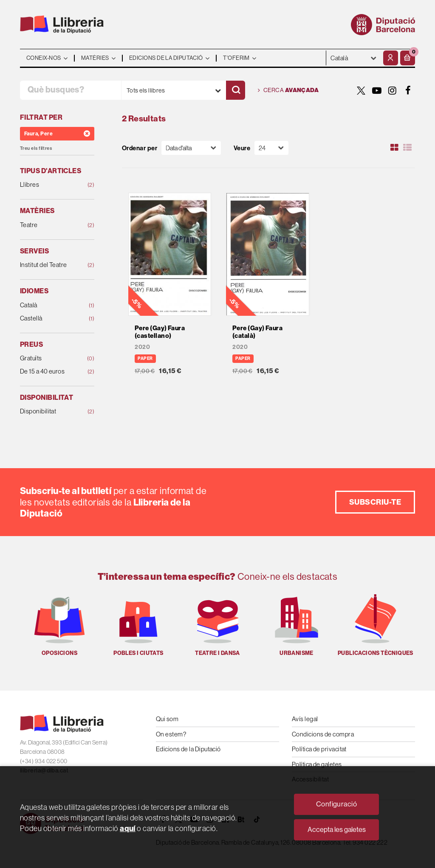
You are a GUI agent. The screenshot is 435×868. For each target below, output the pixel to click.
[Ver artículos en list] (407, 148)
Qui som (167, 719)
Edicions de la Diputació (188, 749)
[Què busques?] (71, 90)
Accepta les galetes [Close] (337, 829)
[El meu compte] (391, 58)
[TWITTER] (361, 90)
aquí (128, 828)
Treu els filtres (36, 148)
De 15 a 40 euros (51, 372)
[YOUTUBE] (377, 90)
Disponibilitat (51, 412)
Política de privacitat (319, 749)
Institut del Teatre (51, 265)
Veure (242, 148)
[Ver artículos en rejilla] (395, 148)
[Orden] (191, 148)
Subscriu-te (375, 502)
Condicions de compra (323, 734)
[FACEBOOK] (408, 90)
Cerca (288, 90)
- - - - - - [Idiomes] (354, 58)
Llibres (51, 185)
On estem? (171, 734)
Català (51, 305)
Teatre (51, 225)
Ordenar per (140, 148)
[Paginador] (271, 148)
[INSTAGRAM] (393, 90)
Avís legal (305, 719)
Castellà (51, 319)
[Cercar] (236, 90)
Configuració (336, 804)
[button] (408, 58)
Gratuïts (51, 358)
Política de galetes (317, 764)
